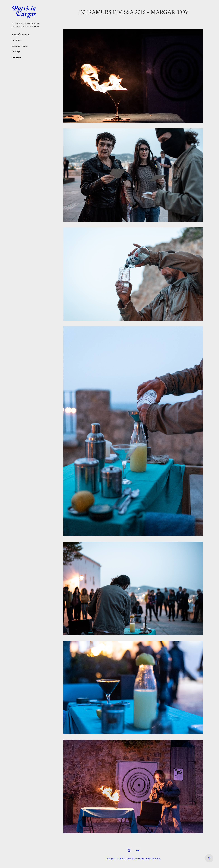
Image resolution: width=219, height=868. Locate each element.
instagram (17, 58)
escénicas (17, 41)
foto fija (16, 52)
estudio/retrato (20, 46)
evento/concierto (21, 35)
